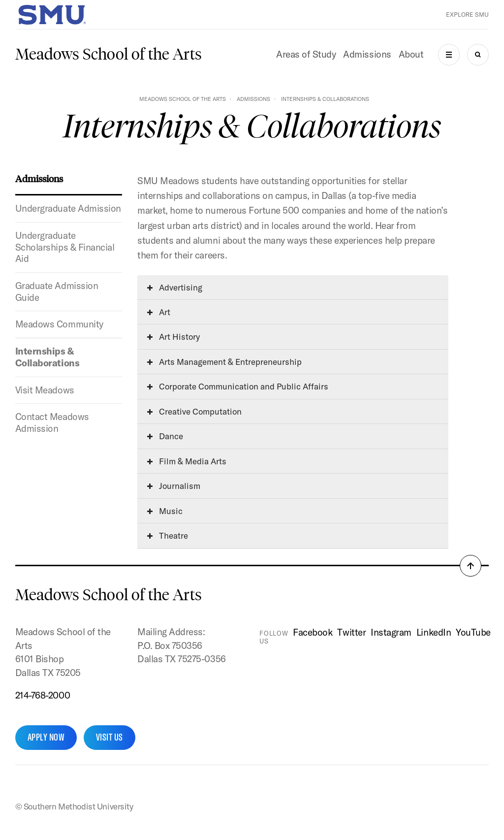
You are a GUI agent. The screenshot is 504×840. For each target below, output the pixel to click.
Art (159, 312)
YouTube (473, 632)
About (411, 54)
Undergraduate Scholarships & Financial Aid (65, 247)
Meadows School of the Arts (109, 54)
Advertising (175, 287)
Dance (165, 436)
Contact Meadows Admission (52, 422)
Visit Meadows (45, 390)
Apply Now (46, 737)
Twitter (351, 632)
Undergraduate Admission (68, 208)
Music (165, 511)
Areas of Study (306, 54)
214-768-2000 (43, 695)
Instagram (391, 632)
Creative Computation (194, 411)
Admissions (367, 54)
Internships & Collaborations (47, 357)
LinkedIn (434, 632)
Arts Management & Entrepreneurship (224, 362)
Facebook (313, 632)
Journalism (174, 486)
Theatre (168, 535)
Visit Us (110, 737)
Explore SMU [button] (467, 15)
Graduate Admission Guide (57, 291)
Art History (173, 337)
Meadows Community (59, 324)
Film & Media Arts (187, 461)
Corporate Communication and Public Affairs (238, 386)
